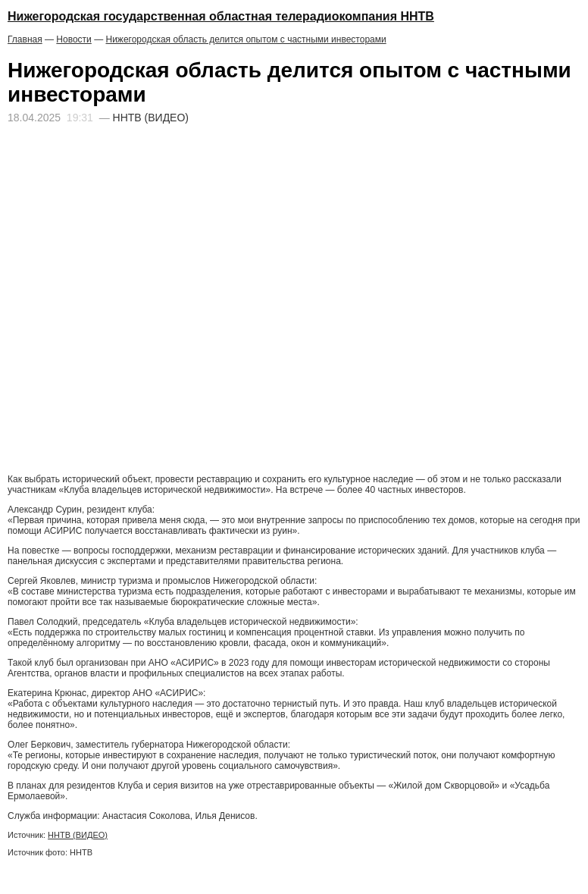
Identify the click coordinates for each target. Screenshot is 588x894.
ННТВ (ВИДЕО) (78, 835)
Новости (73, 39)
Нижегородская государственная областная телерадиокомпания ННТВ (221, 16)
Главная (25, 39)
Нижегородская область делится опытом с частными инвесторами (246, 39)
